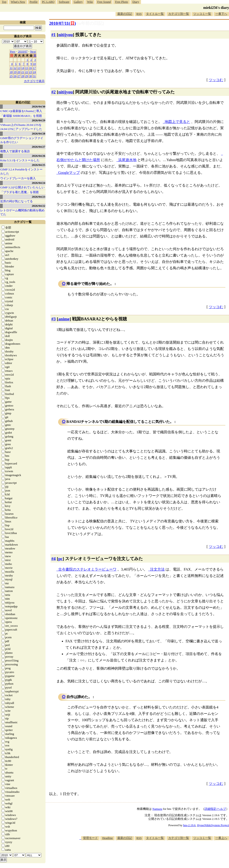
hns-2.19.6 (189, 825)
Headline (107, 838)
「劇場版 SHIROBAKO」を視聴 (21, 116)
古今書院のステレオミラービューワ (87, 569)
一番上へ (221, 838)
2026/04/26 (39, 156)
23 (31, 72)
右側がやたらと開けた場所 (78, 160)
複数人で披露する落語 (15, 151)
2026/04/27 (39, 147)
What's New (18, 2)
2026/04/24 (39, 183)
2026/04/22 (39, 206)
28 (23, 76)
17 (34, 68)
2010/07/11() (63, 23)
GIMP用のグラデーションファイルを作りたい (22, 140)
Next (33, 51)
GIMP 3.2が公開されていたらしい (22, 187)
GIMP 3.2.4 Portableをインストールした (21, 171)
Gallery (78, 2)
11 (11, 68)
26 (15, 76)
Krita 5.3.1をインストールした (20, 160)
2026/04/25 (39, 165)
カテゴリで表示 (34, 81)
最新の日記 (125, 14)
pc (60, 559)
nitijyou (65, 35)
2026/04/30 (39, 106)
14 (23, 68)
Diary (136, 2)
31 (34, 76)
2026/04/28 (39, 133)
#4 (54, 559)
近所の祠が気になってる (16, 201)
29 (27, 76)
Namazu (157, 809)
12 (15, 68)
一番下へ (221, 14)
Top (4, 2)
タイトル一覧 (155, 14)
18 (11, 72)
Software (64, 2)
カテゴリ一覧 (23, 222)
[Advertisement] (146, 854)
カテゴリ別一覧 (179, 14)
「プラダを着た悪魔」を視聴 (19, 192)
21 (23, 72)
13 (19, 68)
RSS (139, 14)
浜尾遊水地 (127, 160)
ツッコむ (216, 80)
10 (34, 64)
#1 (54, 35)
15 (27, 68)
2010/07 (23, 51)
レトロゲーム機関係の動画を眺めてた (22, 212)
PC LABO (48, 2)
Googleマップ (69, 173)
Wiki (90, 2)
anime (64, 319)
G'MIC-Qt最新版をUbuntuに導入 (21, 111)
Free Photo (122, 2)
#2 (54, 92)
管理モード (90, 838)
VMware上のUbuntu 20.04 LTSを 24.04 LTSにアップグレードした (21, 127)
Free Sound (104, 2)
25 (11, 76)
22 (27, 72)
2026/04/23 (39, 197)
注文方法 (157, 569)
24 (34, 72)
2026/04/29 (39, 120)
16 (31, 68)
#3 (54, 319)
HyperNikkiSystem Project (213, 825)
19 (15, 72)
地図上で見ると (177, 122)
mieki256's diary (216, 8)
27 (19, 76)
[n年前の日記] (91, 23)
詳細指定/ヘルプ (215, 809)
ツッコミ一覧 (202, 14)
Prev (13, 51)
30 (31, 76)
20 (19, 72)
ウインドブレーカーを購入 (18, 178)
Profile (34, 2)
